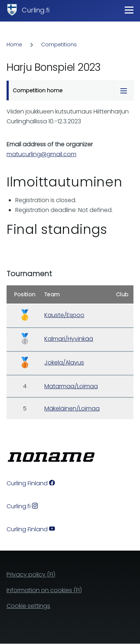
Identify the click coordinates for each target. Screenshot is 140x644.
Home (14, 45)
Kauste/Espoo (64, 315)
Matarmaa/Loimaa (71, 386)
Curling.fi (36, 10)
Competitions (59, 45)
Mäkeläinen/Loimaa (72, 408)
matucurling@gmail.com (41, 154)
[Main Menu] (129, 10)
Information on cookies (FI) (44, 590)
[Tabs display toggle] (124, 90)
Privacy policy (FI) (31, 574)
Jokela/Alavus (64, 363)
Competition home (38, 90)
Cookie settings (28, 606)
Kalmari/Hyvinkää (69, 339)
